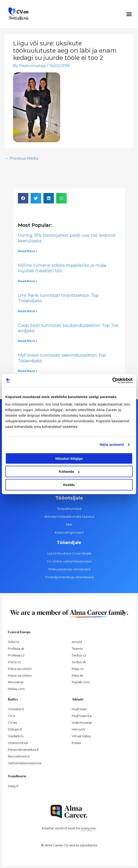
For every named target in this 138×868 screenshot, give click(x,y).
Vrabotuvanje (82, 723)
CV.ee (13, 723)
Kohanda (69, 471)
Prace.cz (14, 662)
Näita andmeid (112, 444)
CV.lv (12, 716)
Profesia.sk (16, 648)
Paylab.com (81, 682)
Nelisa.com (16, 689)
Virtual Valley (81, 736)
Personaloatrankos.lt (23, 750)
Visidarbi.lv (16, 736)
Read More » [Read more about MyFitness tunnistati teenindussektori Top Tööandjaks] (28, 371)
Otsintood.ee (18, 743)
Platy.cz (78, 669)
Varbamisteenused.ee (25, 763)
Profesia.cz (16, 655)
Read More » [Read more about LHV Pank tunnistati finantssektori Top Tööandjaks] (28, 311)
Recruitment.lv (19, 756)
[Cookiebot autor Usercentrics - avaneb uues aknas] (112, 381)
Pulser (76, 743)
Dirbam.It (15, 729)
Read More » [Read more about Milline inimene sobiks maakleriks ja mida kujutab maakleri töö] (28, 281)
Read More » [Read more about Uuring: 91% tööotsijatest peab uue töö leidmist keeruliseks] (28, 251)
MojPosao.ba (82, 716)
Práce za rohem (20, 675)
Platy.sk (77, 675)
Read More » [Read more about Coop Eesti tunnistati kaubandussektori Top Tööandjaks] (28, 341)
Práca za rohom (20, 669)
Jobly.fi (13, 786)
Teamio (77, 648)
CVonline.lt (16, 709)
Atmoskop (16, 682)
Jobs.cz (13, 642)
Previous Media (22, 158)
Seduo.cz (79, 655)
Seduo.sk (79, 662)
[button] (129, 14)
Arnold (77, 642)
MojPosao (79, 709)
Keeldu (69, 485)
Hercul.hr (79, 729)
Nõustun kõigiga (69, 458)
